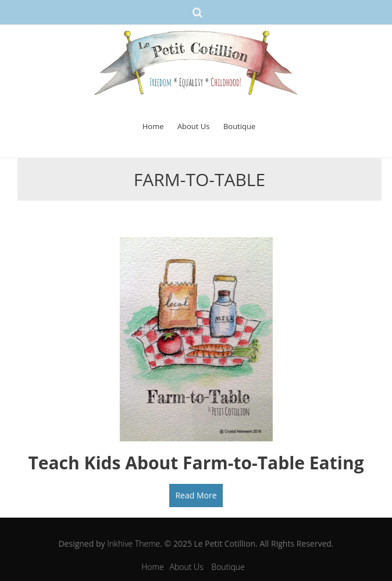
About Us (194, 126)
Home (153, 126)
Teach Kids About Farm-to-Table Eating (196, 463)
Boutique (239, 126)
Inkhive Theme (133, 543)
